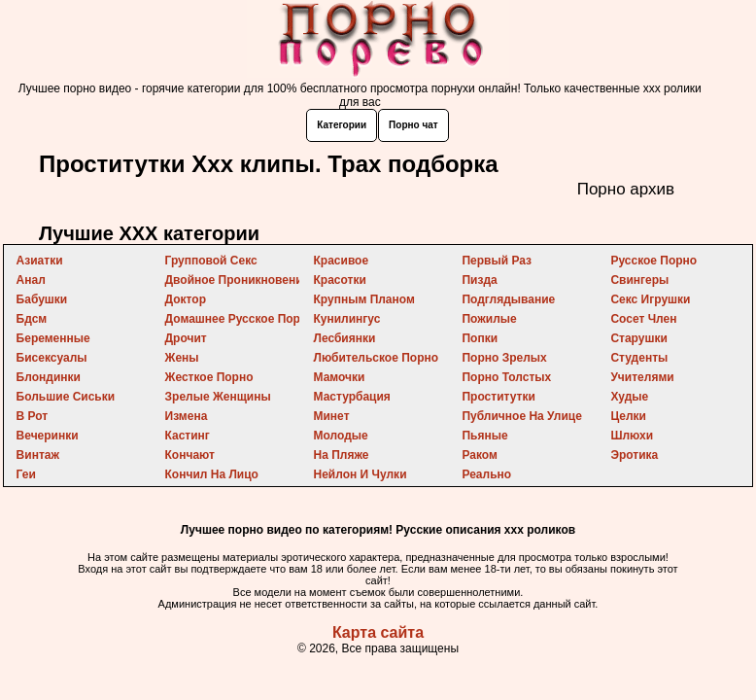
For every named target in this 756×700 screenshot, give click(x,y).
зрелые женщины (218, 397)
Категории (342, 125)
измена (187, 416)
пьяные (484, 436)
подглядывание (508, 299)
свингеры (639, 280)
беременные (53, 338)
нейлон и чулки (361, 474)
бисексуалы (52, 358)
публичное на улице (521, 416)
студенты (639, 358)
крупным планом (364, 299)
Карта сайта (378, 632)
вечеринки (48, 436)
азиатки (40, 261)
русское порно (653, 261)
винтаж (38, 455)
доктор (186, 299)
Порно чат (413, 125)
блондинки (49, 377)
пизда (479, 280)
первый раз (497, 261)
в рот (33, 416)
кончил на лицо (212, 474)
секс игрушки (650, 299)
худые (629, 397)
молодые (341, 436)
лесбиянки (345, 338)
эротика (634, 455)
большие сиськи (66, 397)
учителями (642, 377)
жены (182, 358)
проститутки (498, 397)
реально (486, 474)
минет (332, 416)
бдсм (32, 319)
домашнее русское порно (240, 319)
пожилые (489, 319)
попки (480, 338)
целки (628, 416)
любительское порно (377, 358)
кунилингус (347, 319)
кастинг (188, 436)
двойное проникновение (238, 280)
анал (31, 280)
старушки (638, 338)
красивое (342, 261)
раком (479, 455)
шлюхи (632, 436)
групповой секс (211, 261)
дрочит (186, 338)
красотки (340, 280)
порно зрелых (504, 358)
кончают (190, 455)
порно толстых (506, 377)
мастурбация (352, 397)
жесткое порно (209, 377)
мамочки (340, 377)
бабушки (42, 299)
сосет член (643, 319)
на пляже (342, 455)
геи (26, 474)
